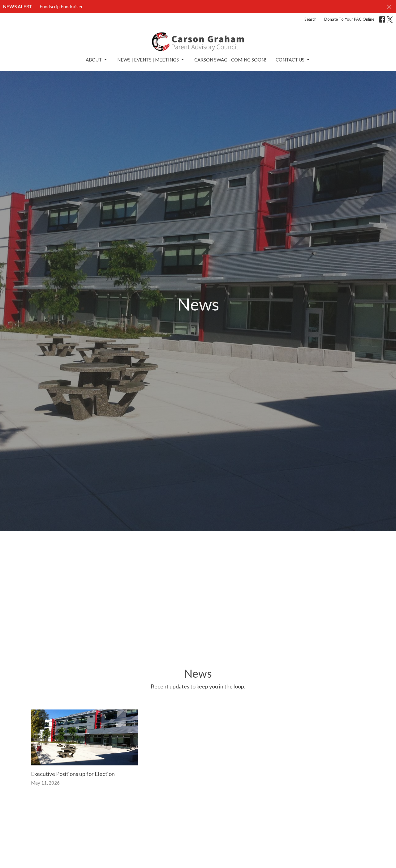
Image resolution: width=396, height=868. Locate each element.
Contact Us (293, 60)
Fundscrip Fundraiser (61, 6)
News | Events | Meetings (151, 60)
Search (310, 19)
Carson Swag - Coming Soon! (230, 60)
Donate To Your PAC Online (349, 19)
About (97, 60)
